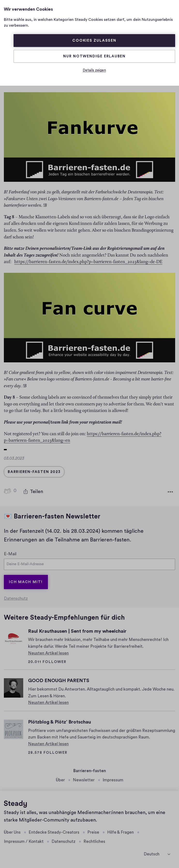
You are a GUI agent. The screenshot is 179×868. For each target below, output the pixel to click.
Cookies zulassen (94, 41)
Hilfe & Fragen (120, 832)
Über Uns (12, 832)
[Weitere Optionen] (170, 490)
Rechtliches (94, 841)
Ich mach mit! (26, 582)
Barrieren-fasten (90, 771)
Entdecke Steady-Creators (54, 832)
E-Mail (10, 552)
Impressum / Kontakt (24, 841)
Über (60, 780)
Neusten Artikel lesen (48, 653)
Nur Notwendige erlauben (94, 56)
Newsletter (84, 780)
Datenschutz (16, 598)
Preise (93, 832)
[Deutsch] (157, 854)
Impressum (113, 780)
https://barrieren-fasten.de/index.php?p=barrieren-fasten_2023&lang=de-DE (88, 260)
